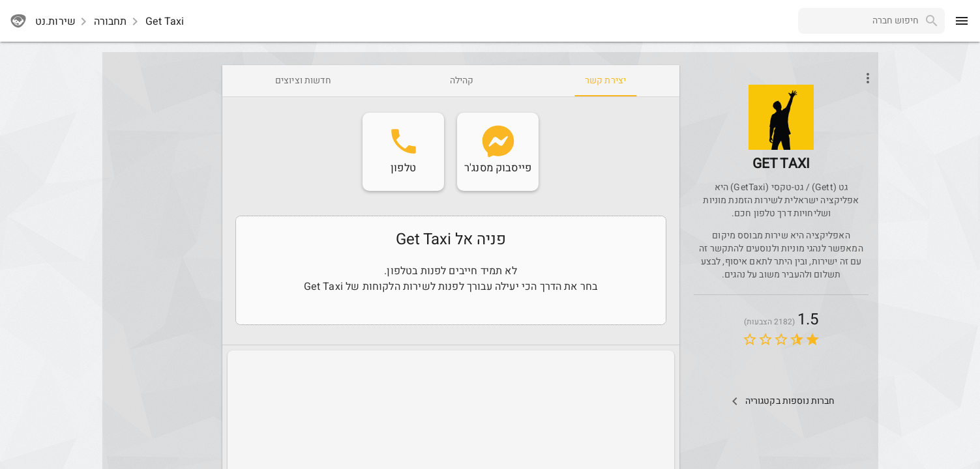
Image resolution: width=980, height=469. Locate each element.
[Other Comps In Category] (781, 401)
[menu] (962, 21)
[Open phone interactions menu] (868, 78)
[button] (781, 117)
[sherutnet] (18, 21)
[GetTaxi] (781, 136)
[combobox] (858, 21)
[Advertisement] (160, 261)
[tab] (605, 81)
